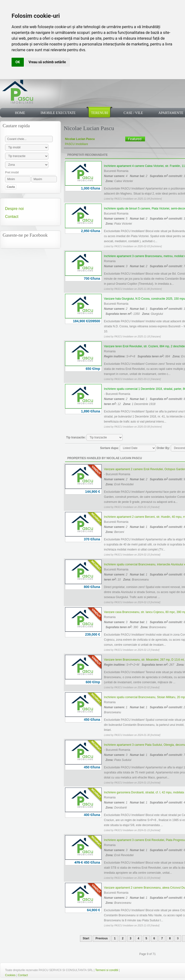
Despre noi (14, 209)
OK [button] (18, 62)
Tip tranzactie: (76, 437)
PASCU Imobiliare (77, 144)
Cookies (10, 975)
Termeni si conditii (107, 970)
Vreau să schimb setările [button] (47, 62)
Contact (12, 217)
